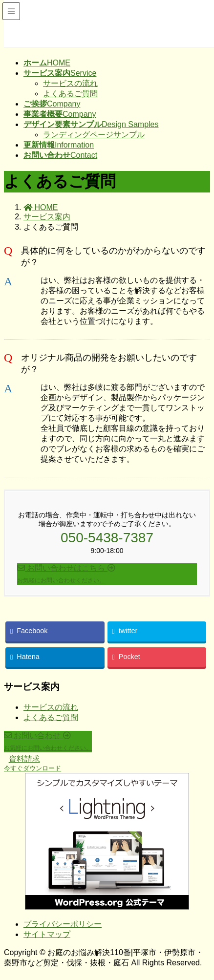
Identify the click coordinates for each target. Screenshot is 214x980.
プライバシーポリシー (63, 924)
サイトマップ (47, 934)
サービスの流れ (70, 83)
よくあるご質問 (70, 94)
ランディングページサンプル (94, 135)
